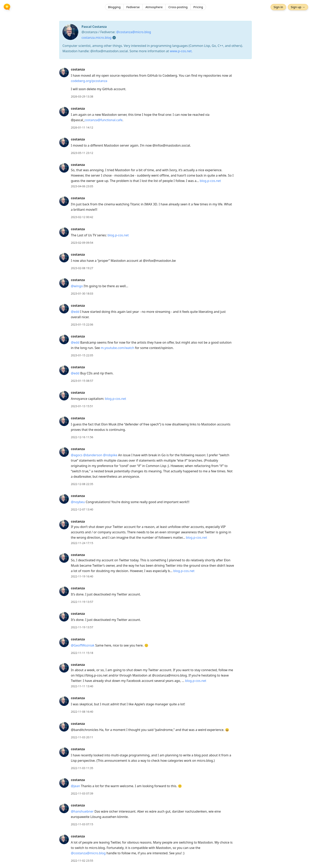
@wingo (77, 286)
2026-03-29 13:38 (82, 96)
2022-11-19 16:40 (82, 576)
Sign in (278, 7)
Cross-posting (178, 7)
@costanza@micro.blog (134, 32)
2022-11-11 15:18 (82, 653)
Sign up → (298, 7)
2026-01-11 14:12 (82, 127)
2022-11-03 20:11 (82, 737)
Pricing (198, 7)
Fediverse (133, 7)
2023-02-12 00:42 (82, 217)
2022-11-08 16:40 (82, 712)
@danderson (93, 455)
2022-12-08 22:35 (82, 484)
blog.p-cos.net (210, 181)
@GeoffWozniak (83, 645)
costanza (78, 69)
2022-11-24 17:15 (82, 543)
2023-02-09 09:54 (82, 243)
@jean (75, 786)
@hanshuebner (82, 811)
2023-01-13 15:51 (82, 406)
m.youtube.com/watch (118, 348)
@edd (75, 312)
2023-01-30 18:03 (82, 293)
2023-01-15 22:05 (82, 355)
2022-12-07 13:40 (82, 509)
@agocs (77, 455)
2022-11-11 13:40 (82, 686)
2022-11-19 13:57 (82, 602)
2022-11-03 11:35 (82, 768)
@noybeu (78, 502)
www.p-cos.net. (181, 51)
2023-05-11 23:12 (82, 153)
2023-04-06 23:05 (82, 186)
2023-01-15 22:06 (82, 324)
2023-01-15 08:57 (82, 381)
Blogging (114, 7)
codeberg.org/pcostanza (89, 81)
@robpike (110, 455)
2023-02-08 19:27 (82, 268)
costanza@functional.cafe (104, 120)
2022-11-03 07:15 (82, 824)
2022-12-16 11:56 (82, 437)
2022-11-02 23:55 (82, 861)
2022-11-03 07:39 (82, 793)
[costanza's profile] (64, 72)
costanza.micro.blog (96, 38)
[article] (155, 83)
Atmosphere (154, 7)
